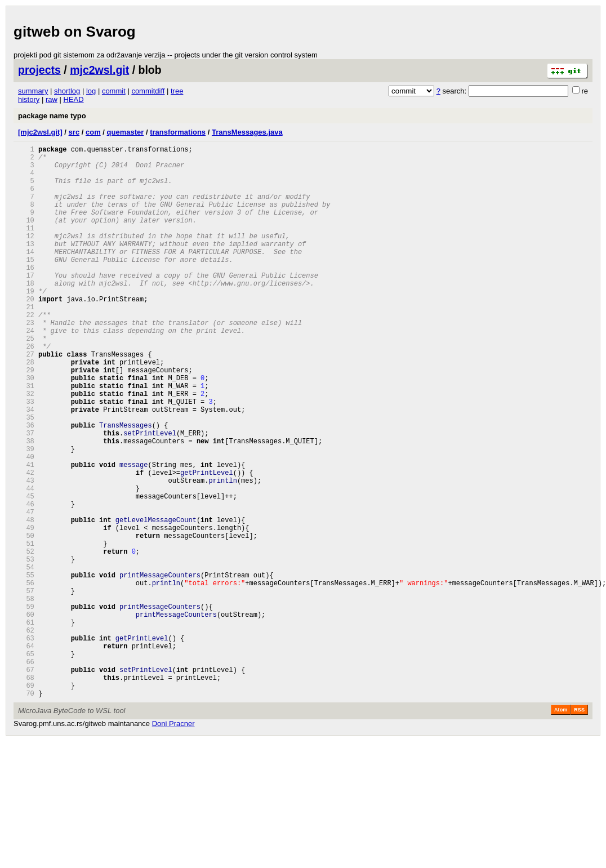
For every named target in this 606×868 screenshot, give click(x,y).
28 (26, 409)
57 (26, 687)
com (93, 132)
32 (26, 448)
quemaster (126, 132)
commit (114, 91)
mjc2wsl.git (99, 70)
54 (26, 658)
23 (26, 361)
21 (26, 342)
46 (26, 582)
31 (26, 438)
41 (26, 534)
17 (26, 304)
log (91, 91)
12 (26, 256)
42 (26, 543)
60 (26, 716)
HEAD (73, 99)
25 (26, 380)
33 (26, 457)
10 (26, 237)
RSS (579, 828)
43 (26, 553)
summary (33, 91)
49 (26, 610)
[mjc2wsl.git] (40, 132)
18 (26, 313)
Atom (561, 828)
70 (26, 811)
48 (26, 601)
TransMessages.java (247, 132)
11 (26, 246)
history (29, 99)
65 (26, 764)
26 (26, 390)
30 (26, 428)
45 (26, 572)
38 (26, 505)
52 (26, 639)
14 (26, 275)
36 (26, 486)
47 (26, 591)
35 (26, 476)
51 (26, 629)
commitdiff (148, 91)
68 (26, 792)
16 (26, 294)
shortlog (67, 91)
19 (26, 323)
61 (26, 725)
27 (26, 400)
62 (26, 735)
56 (26, 677)
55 (26, 668)
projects (39, 70)
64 (26, 754)
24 (26, 371)
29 (26, 419)
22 (26, 352)
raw (52, 99)
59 (26, 706)
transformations (178, 132)
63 (26, 744)
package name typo (52, 116)
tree (177, 91)
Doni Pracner (173, 842)
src (74, 132)
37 (26, 495)
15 (26, 285)
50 (26, 620)
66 (26, 773)
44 (26, 562)
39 (26, 515)
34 (26, 467)
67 (26, 783)
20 (26, 333)
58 (26, 696)
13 (26, 266)
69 (26, 802)
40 (26, 524)
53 (26, 649)
